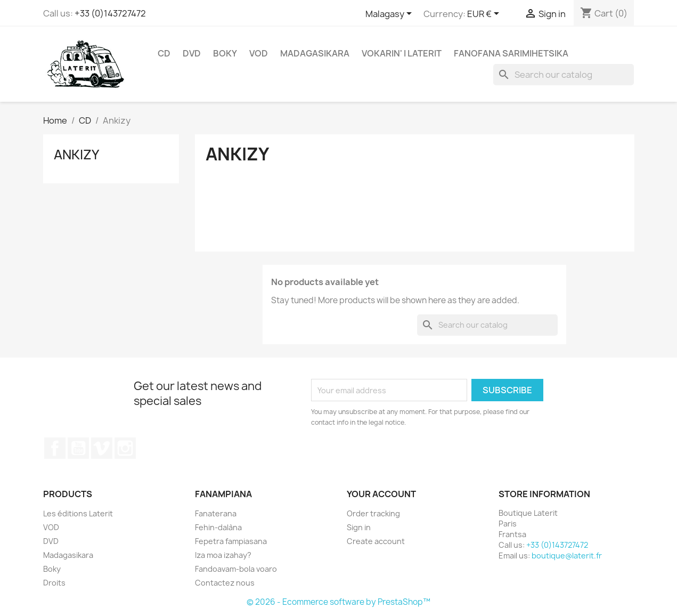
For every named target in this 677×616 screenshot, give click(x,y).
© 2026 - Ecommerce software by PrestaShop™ (338, 602)
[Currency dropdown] (485, 14)
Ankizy (76, 155)
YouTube (78, 448)
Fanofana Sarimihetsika (511, 53)
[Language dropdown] (390, 14)
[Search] (564, 75)
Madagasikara (315, 53)
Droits (54, 583)
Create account (376, 541)
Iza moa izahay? (223, 555)
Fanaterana (216, 513)
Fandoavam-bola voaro (236, 569)
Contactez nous (225, 583)
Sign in (359, 527)
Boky (225, 53)
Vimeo (102, 448)
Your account (381, 494)
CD (164, 53)
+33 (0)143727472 (110, 13)
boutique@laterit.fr (567, 556)
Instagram (125, 448)
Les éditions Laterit (78, 513)
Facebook (55, 448)
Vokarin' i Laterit (402, 53)
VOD (259, 53)
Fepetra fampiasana (231, 541)
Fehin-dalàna (218, 527)
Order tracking (373, 513)
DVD (192, 53)
